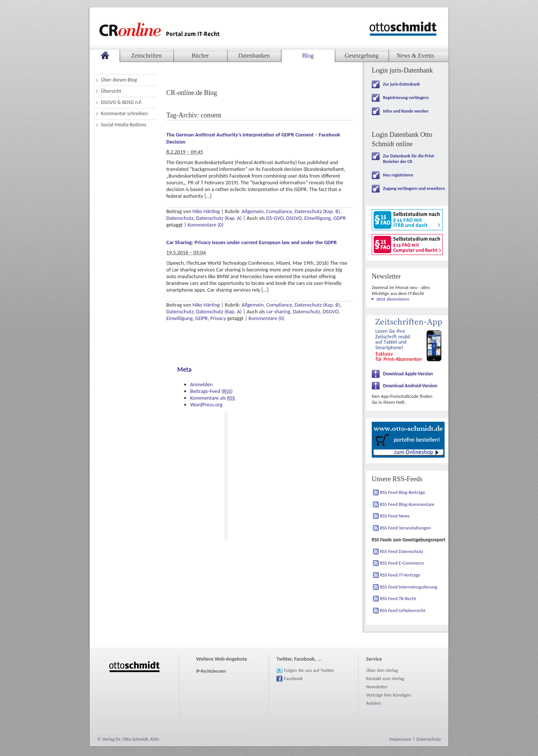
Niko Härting (206, 211)
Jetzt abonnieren (393, 299)
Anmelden (202, 384)
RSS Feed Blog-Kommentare (407, 504)
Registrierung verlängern (406, 98)
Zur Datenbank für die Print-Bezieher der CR (409, 159)
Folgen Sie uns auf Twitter (309, 670)
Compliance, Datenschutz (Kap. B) (303, 211)
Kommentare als (213, 398)
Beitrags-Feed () (211, 391)
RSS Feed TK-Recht (398, 598)
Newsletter (377, 687)
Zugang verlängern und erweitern (414, 188)
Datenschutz (180, 218)
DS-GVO (275, 218)
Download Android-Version (410, 386)
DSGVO (294, 218)
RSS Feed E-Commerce (402, 563)
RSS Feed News (395, 516)
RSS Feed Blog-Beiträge (403, 492)
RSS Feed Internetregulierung (409, 587)
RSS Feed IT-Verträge (400, 575)
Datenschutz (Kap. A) (219, 218)
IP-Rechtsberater (211, 671)
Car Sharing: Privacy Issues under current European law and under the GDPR (251, 242)
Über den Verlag (382, 670)
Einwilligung (318, 218)
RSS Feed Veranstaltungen (405, 528)
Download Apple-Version (408, 374)
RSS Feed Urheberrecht (403, 610)
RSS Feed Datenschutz (402, 551)
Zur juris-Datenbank (401, 84)
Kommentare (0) (205, 225)
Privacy (218, 318)
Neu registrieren (398, 175)
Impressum (400, 739)
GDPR (339, 218)
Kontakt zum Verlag (385, 678)
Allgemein (253, 211)
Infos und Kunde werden (406, 111)
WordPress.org (206, 405)
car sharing (278, 311)
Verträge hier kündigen (389, 695)
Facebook (293, 678)
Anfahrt (374, 703)
